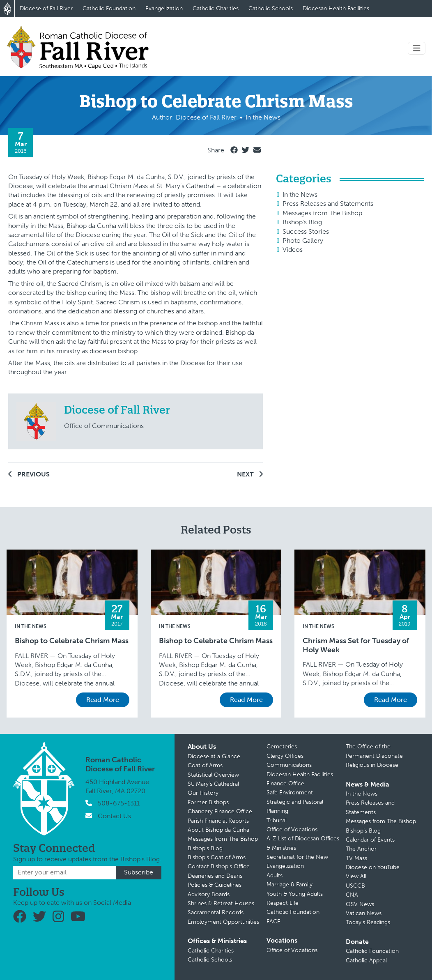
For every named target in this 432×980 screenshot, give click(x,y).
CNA (352, 895)
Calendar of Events (370, 840)
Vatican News (364, 913)
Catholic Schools (271, 8)
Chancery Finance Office (220, 811)
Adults (275, 875)
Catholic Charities (216, 8)
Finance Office (285, 783)
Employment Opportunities (223, 922)
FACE (273, 921)
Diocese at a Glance (214, 756)
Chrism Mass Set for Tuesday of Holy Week (356, 645)
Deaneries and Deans (215, 876)
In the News (300, 194)
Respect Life (283, 903)
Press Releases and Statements (328, 204)
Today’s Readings (368, 922)
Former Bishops (208, 802)
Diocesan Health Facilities (336, 8)
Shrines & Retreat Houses (221, 903)
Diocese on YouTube (373, 867)
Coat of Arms (205, 765)
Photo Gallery (303, 240)
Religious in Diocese (372, 765)
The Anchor (361, 849)
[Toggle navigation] (417, 48)
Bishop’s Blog (205, 848)
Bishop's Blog (302, 222)
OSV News (360, 904)
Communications (289, 765)
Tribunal (277, 820)
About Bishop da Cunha (218, 830)
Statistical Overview (213, 775)
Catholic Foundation (109, 8)
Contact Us (114, 816)
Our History (203, 793)
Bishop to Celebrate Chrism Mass (72, 641)
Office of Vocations (292, 829)
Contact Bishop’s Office (219, 866)
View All (356, 876)
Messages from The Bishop (322, 213)
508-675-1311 (119, 803)
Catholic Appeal (366, 960)
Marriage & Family (290, 885)
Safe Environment (290, 793)
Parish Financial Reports (218, 821)
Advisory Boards (209, 894)
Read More (103, 700)
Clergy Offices (285, 756)
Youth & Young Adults (295, 894)
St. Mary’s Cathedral (213, 784)
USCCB (355, 886)
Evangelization (164, 8)
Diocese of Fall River (46, 8)
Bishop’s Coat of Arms (217, 857)
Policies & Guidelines (215, 885)
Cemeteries (282, 747)
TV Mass (356, 858)
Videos (293, 250)
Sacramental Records (216, 912)
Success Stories (306, 231)
